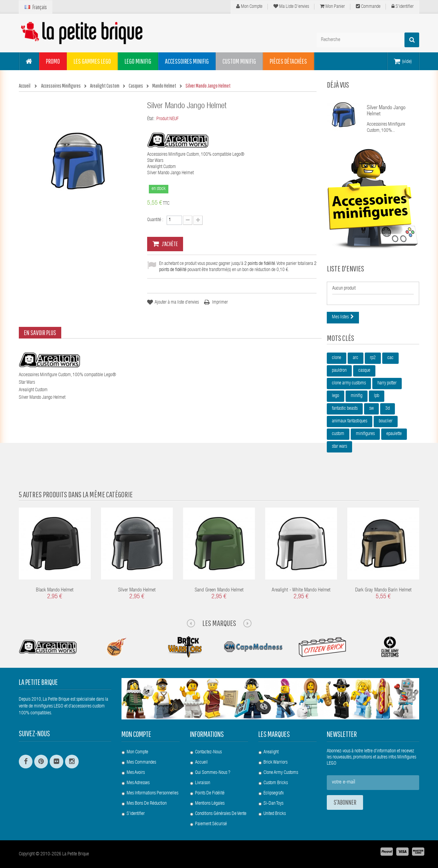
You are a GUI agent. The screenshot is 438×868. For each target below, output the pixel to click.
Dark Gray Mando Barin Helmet (383, 590)
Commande (368, 7)
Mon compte (249, 7)
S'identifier (403, 7)
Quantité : (155, 220)
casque (364, 371)
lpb (377, 396)
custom (338, 434)
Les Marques (219, 623)
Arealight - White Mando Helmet (301, 590)
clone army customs (349, 383)
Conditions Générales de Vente (221, 814)
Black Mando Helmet (55, 590)
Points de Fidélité (210, 793)
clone (337, 358)
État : (151, 119)
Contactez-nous (208, 752)
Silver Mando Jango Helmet (386, 111)
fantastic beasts (345, 409)
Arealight (271, 752)
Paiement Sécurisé (211, 824)
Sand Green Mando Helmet (219, 590)
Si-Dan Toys (273, 804)
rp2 (373, 358)
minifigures (365, 434)
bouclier (386, 421)
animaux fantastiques (350, 421)
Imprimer (220, 303)
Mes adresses (138, 783)
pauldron (339, 371)
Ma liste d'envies (291, 7)
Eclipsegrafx (274, 793)
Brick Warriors (275, 763)
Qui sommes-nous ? (213, 773)
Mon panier (332, 7)
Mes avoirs (136, 773)
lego (336, 396)
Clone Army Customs (281, 773)
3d (388, 409)
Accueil (201, 763)
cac (390, 358)
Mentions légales (210, 804)
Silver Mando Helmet (137, 590)
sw (371, 409)
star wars (339, 447)
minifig (357, 396)
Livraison (203, 783)
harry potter (387, 383)
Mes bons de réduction (147, 804)
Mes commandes (141, 763)
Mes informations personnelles (152, 793)
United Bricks (275, 814)
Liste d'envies (345, 268)
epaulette (394, 434)
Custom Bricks (276, 783)
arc (356, 358)
